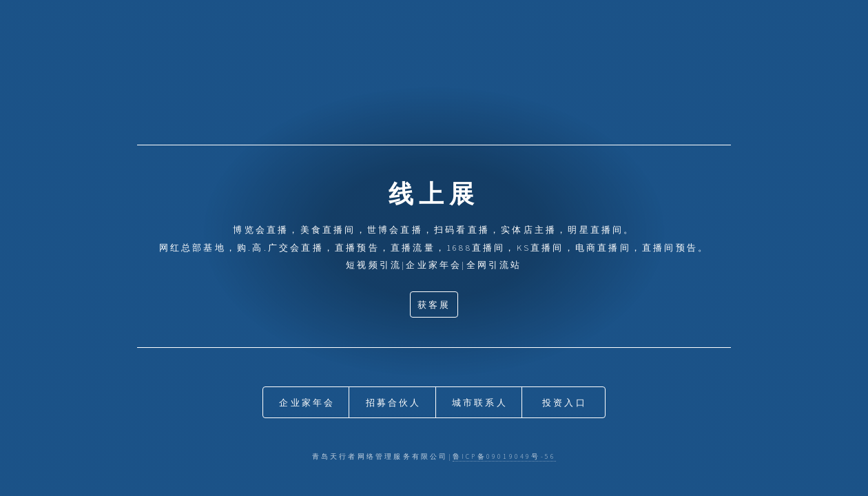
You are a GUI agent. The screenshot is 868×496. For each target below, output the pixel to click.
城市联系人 (480, 402)
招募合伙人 (394, 402)
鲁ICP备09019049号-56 (504, 457)
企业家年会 (307, 402)
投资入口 (565, 402)
